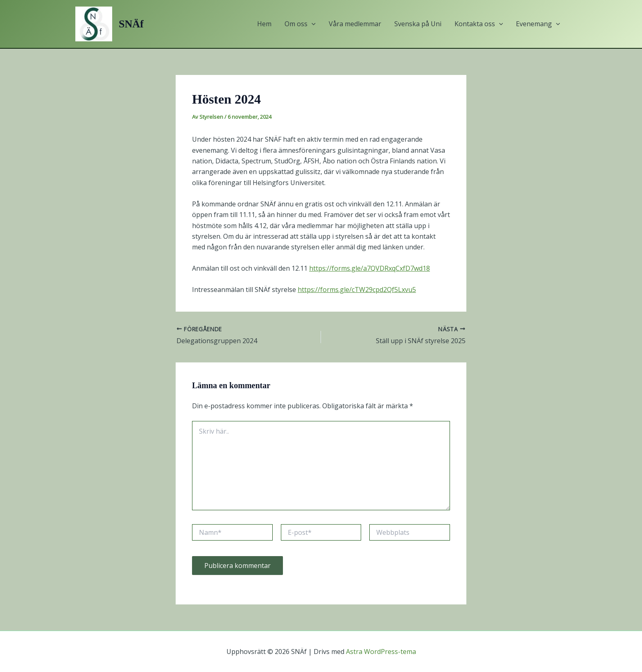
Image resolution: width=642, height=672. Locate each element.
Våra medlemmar (355, 24)
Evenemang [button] (538, 24)
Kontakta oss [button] (479, 24)
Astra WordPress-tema (381, 652)
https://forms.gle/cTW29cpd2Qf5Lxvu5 (357, 290)
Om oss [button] (300, 24)
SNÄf (131, 24)
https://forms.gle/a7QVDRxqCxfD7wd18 (370, 268)
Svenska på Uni (418, 24)
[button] (312, 24)
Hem (264, 24)
